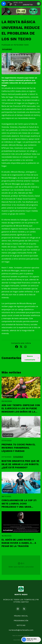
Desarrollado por (21, 640)
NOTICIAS (21, 625)
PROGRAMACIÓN (21, 621)
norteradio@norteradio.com (21, 630)
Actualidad (7, 49)
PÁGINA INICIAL (21, 616)
